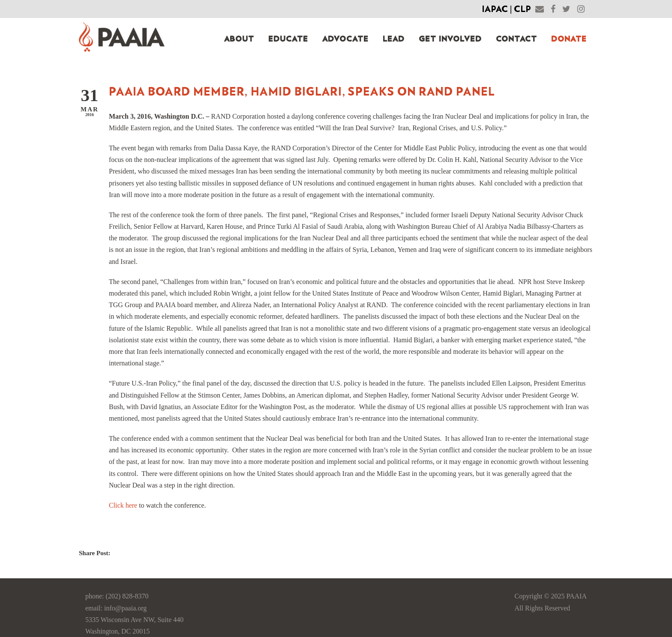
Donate (569, 39)
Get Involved (450, 39)
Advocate (345, 39)
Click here (123, 505)
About (239, 39)
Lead (394, 39)
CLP (522, 9)
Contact (516, 39)
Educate (288, 39)
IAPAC (495, 9)
